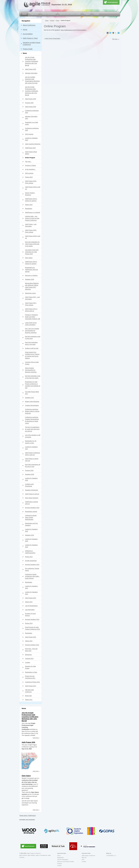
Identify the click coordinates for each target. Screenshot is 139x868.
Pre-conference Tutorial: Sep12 (32, 569)
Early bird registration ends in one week (31, 343)
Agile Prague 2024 (31, 107)
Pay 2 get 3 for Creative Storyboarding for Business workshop (32, 331)
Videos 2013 (29, 602)
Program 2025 (29, 103)
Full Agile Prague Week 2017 (32, 393)
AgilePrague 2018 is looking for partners (31, 263)
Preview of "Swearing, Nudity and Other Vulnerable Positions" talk (33, 317)
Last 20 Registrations (31, 606)
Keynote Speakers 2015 (32, 508)
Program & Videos (30, 165)
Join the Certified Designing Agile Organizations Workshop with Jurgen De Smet (32, 80)
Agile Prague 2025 (31, 69)
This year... (28, 162)
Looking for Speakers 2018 (31, 540)
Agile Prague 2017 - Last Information (32, 298)
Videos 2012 (29, 641)
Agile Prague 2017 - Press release (31, 304)
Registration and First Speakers (31, 524)
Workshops (28, 655)
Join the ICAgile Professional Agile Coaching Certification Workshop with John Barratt (32, 61)
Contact (96, 14)
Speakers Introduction (32, 490)
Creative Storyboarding (32, 405)
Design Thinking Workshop (30, 194)
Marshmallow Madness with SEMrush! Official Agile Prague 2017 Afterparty (32, 286)
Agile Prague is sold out (32, 494)
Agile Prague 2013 (31, 637)
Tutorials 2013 (29, 659)
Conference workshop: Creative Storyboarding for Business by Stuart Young (32, 420)
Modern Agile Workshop (32, 402)
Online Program (30, 158)
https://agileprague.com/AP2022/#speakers (74, 30)
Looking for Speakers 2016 (31, 479)
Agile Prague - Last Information (31, 225)
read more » (36, 738)
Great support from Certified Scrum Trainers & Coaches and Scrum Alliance (32, 355)
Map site (84, 858)
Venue (25, 30)
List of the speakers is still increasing (33, 436)
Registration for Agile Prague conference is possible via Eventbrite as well (33, 385)
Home (24, 14)
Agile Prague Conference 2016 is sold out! (33, 454)
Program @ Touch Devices (30, 615)
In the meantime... (30, 169)
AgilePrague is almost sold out (32, 503)
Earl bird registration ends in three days (33, 338)
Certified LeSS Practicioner (29, 485)
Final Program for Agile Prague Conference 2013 (33, 628)
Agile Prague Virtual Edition (31, 153)
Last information (30, 610)
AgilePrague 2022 (30, 148)
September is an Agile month (32, 123)
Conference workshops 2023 (32, 129)
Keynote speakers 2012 (32, 645)
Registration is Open (31, 672)
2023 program (29, 173)
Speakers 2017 (30, 398)
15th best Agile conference (29, 691)
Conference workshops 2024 (32, 112)
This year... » (116, 39)
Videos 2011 (29, 700)
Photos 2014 (29, 557)
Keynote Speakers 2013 (32, 619)
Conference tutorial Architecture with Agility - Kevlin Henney (32, 576)
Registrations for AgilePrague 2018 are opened (32, 270)
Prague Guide (28, 49)
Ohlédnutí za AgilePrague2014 (30, 552)
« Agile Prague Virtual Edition (52, 38)
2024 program (29, 134)
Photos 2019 (29, 177)
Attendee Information (31, 73)
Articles (52, 20)
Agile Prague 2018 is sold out (33, 237)
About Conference (29, 25)
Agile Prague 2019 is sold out (33, 188)
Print (83, 860)
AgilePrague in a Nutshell (33, 212)
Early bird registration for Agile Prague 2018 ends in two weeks (32, 244)
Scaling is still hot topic (32, 348)
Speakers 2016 (30, 474)
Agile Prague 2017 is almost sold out (31, 310)
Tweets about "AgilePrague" (28, 816)
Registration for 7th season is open (31, 442)
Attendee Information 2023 (31, 117)
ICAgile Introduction (31, 561)
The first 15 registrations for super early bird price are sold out (32, 429)
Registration (34, 14)
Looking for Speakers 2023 (31, 139)
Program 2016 (29, 470)
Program (87, 14)
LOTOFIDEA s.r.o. (111, 856)
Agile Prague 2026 (28, 742)
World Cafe (28, 696)
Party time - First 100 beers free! (31, 650)
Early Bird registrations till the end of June (33, 466)
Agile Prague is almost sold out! (32, 460)
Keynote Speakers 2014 (32, 565)
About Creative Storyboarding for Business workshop (31, 370)
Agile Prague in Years (30, 38)
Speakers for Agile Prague (30, 667)
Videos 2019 (29, 205)
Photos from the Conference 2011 (30, 677)
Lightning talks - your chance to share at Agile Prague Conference (32, 218)
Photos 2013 (29, 623)
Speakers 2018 (30, 279)
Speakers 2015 (30, 535)
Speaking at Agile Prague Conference (32, 44)
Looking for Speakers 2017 (31, 448)
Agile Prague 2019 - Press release (31, 182)
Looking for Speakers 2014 (31, 587)
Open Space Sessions (32, 498)
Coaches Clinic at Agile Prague (32, 363)
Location (28, 662)
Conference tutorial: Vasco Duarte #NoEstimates (31, 517)
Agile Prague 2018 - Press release (31, 231)
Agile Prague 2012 (31, 686)
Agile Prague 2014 (31, 598)
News (25, 53)
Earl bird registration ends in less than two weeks (33, 377)
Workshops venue (30, 293)
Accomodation (28, 34)
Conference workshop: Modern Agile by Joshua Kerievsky (32, 411)
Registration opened (31, 512)
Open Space (29, 258)
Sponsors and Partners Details (70, 14)
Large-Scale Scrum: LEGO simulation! (31, 324)
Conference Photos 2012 (32, 682)
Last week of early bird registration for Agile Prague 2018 (32, 252)
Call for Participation (49, 14)
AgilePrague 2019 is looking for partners (31, 200)
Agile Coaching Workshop (33, 144)
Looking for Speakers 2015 (31, 530)
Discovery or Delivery (31, 275)
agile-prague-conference (88, 856)
